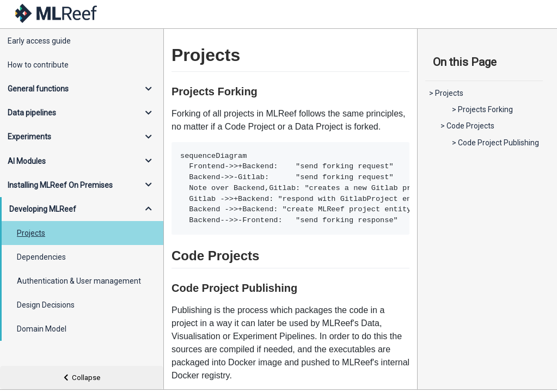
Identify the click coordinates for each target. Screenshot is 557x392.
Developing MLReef (43, 209)
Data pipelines (32, 113)
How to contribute (38, 65)
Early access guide (39, 41)
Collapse (82, 378)
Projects (31, 233)
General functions (38, 89)
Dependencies (41, 257)
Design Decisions (46, 305)
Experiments (29, 137)
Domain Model (42, 329)
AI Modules (27, 161)
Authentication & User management (79, 281)
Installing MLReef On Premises (60, 185)
